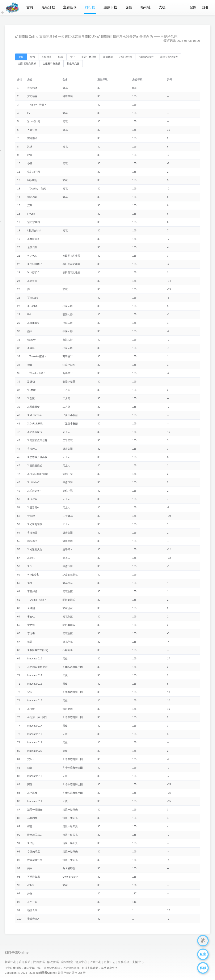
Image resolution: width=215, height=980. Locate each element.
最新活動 (48, 7)
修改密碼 (53, 962)
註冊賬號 (25, 962)
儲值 (129, 7)
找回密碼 (39, 962)
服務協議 (124, 962)
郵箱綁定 (67, 962)
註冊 (205, 7)
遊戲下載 (110, 7)
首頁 (30, 7)
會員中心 (81, 962)
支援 (163, 7)
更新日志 (110, 962)
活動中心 (96, 962)
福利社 (146, 7)
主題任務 (70, 7)
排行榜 (90, 7)
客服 (203, 968)
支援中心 (138, 962)
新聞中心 (10, 962)
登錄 (193, 7)
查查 (203, 954)
